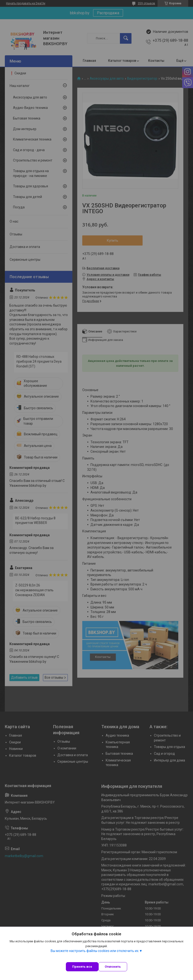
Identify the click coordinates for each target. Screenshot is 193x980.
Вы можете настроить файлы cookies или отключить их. (95, 951)
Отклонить (113, 967)
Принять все (82, 967)
